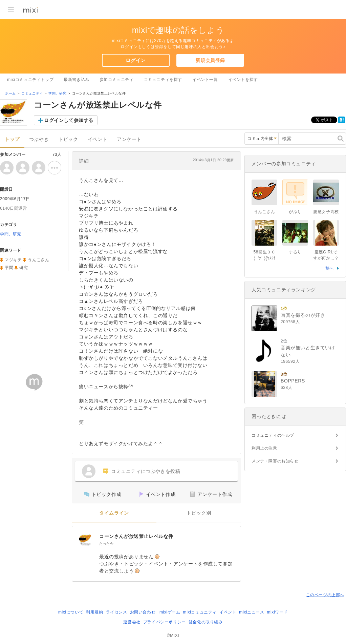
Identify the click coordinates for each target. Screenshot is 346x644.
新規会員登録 (210, 60)
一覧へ (327, 268)
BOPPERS (293, 381)
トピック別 (199, 513)
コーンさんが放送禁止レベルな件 (136, 536)
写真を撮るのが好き (303, 315)
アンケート (129, 139)
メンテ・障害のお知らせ (275, 461)
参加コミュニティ (117, 80)
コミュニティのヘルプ (273, 435)
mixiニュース (252, 612)
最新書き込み (77, 80)
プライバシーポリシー (165, 622)
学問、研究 (57, 93)
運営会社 (132, 622)
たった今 (106, 544)
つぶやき (39, 139)
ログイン (135, 60)
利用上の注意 (264, 448)
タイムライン (114, 513)
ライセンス (117, 612)
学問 (9, 268)
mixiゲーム (170, 612)
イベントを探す (243, 80)
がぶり (295, 212)
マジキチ (13, 260)
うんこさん (38, 260)
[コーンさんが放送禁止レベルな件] (86, 540)
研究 (24, 268)
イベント (98, 139)
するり (295, 252)
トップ (12, 139)
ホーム (10, 93)
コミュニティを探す (163, 80)
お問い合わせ (143, 612)
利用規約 (94, 612)
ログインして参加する (69, 120)
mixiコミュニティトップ (30, 80)
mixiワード (277, 612)
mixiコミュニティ (200, 612)
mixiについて (71, 612)
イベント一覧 (205, 80)
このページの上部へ (325, 595)
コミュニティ (32, 93)
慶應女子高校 (326, 212)
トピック (68, 139)
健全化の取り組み (206, 622)
